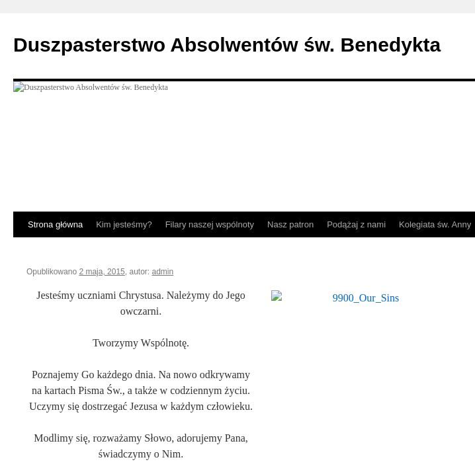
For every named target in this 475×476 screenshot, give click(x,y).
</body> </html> (237, 238)
